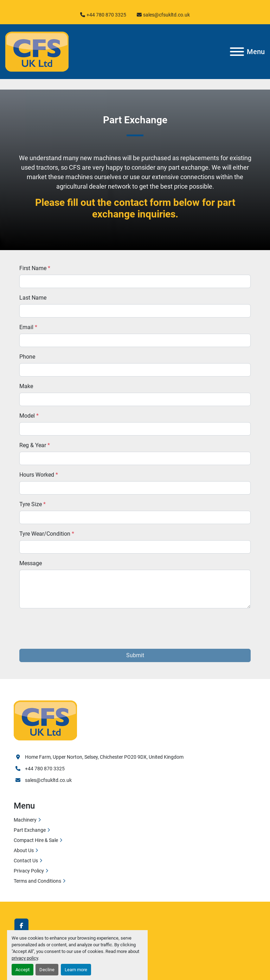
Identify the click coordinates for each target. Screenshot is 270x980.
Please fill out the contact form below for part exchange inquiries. (135, 208)
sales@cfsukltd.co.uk (166, 15)
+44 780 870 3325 (106, 15)
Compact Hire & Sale (36, 840)
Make (26, 386)
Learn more (76, 970)
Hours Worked (39, 475)
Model (29, 416)
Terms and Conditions (37, 881)
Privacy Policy (29, 871)
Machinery (25, 820)
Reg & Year (35, 445)
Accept (22, 970)
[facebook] (21, 926)
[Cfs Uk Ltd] (45, 720)
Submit (135, 655)
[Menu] (237, 52)
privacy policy (25, 958)
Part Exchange (30, 830)
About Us (24, 850)
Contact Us (26, 861)
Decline (47, 970)
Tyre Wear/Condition (47, 534)
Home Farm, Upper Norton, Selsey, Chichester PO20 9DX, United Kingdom (104, 757)
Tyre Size (33, 504)
